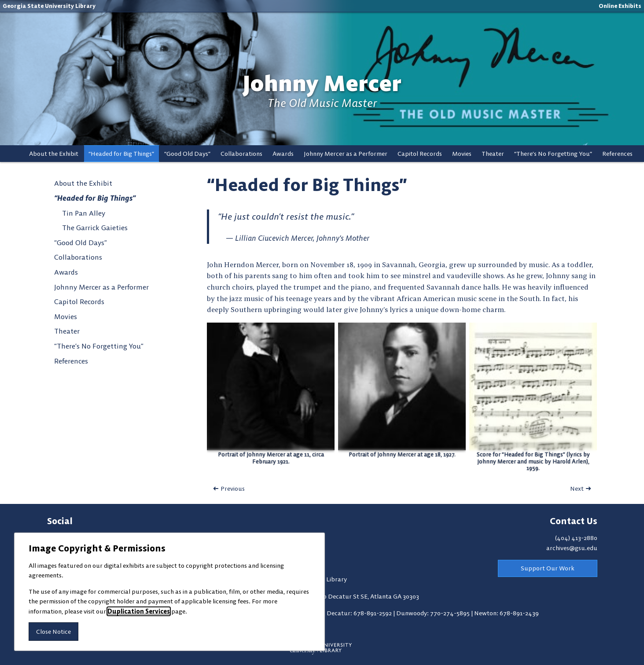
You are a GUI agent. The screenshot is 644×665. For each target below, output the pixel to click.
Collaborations (241, 154)
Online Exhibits (620, 6)
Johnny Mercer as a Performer (346, 154)
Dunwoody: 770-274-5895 (434, 613)
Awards (283, 154)
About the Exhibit (54, 154)
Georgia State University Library (49, 6)
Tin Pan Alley (84, 213)
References (617, 154)
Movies (462, 154)
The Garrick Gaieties (95, 228)
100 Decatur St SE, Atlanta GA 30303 (368, 596)
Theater (493, 154)
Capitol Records (420, 154)
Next (577, 489)
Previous (233, 489)
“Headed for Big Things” (121, 154)
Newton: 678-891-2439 (506, 613)
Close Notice (53, 632)
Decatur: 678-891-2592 (360, 613)
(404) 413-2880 (576, 538)
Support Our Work (548, 568)
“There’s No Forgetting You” (553, 154)
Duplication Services (139, 611)
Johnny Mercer (322, 83)
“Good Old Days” (187, 154)
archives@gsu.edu (572, 548)
